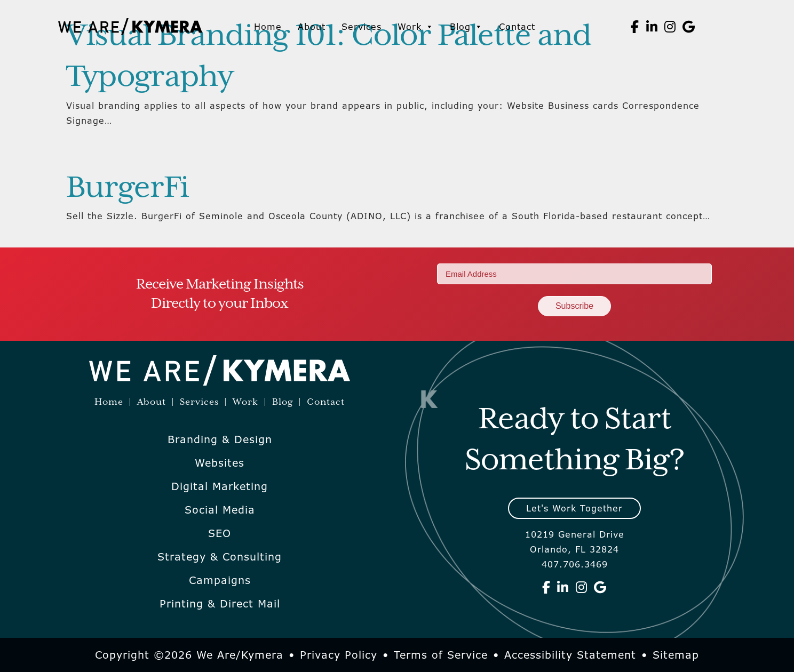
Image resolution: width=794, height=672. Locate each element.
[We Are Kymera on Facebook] (635, 27)
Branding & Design (220, 439)
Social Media (220, 510)
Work (416, 27)
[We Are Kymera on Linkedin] (652, 27)
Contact (517, 27)
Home (268, 27)
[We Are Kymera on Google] (689, 27)
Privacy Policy (339, 655)
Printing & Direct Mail (220, 604)
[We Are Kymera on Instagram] (670, 27)
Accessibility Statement (570, 655)
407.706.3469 (575, 564)
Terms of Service (441, 655)
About (312, 27)
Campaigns (220, 580)
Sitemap (676, 655)
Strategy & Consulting (220, 557)
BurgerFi (128, 188)
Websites (220, 463)
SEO (220, 533)
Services (362, 27)
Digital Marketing (220, 486)
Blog (466, 27)
